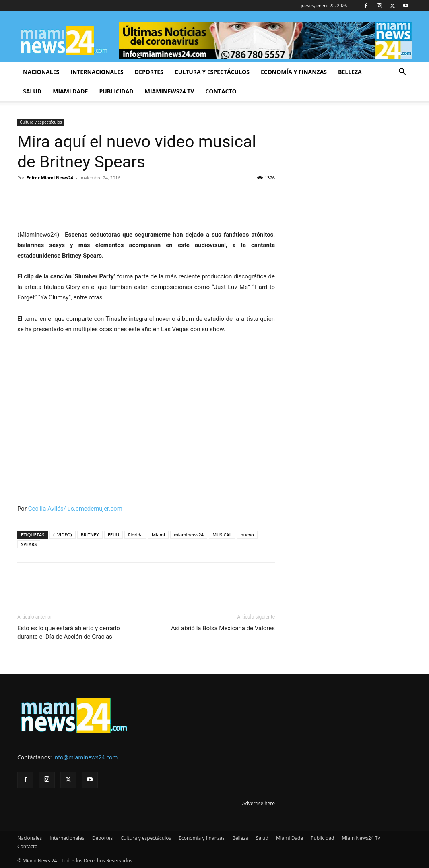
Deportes (149, 72)
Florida (135, 535)
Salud (32, 91)
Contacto (221, 91)
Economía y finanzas (294, 72)
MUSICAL (222, 535)
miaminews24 (189, 535)
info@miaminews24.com (85, 757)
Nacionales (41, 72)
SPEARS (29, 544)
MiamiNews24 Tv (170, 91)
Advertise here (259, 803)
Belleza (350, 72)
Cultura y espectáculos (212, 72)
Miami (158, 535)
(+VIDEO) (62, 535)
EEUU (114, 535)
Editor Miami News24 (50, 178)
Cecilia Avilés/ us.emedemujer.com (75, 509)
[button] (402, 73)
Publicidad (116, 91)
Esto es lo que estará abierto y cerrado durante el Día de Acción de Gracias (69, 632)
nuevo (247, 535)
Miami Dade (70, 91)
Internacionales (97, 72)
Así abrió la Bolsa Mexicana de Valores (223, 628)
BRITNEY (90, 535)
